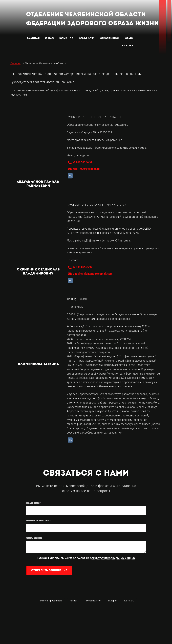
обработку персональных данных (113, 558)
